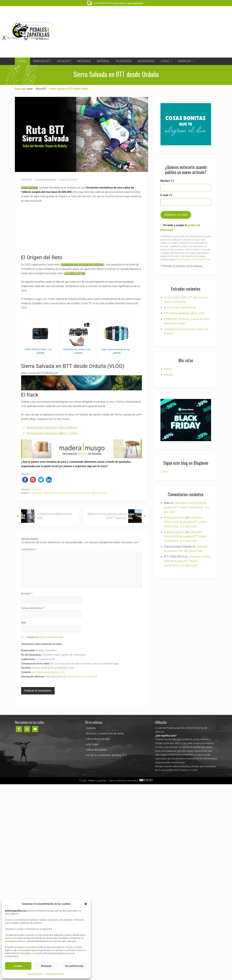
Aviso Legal (92, 744)
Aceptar (18, 966)
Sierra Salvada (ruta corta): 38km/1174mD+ (52, 433)
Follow (164, 463)
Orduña (47, 493)
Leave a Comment (69, 180)
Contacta (90, 728)
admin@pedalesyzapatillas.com (48, 672)
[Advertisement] (136, 32)
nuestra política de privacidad (82, 677)
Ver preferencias (74, 966)
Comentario (29, 549)
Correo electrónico (33, 608)
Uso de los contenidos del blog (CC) (106, 755)
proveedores (11, 941)
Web (24, 623)
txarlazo (86, 493)
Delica (33, 493)
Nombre (27, 594)
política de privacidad (51, 637)
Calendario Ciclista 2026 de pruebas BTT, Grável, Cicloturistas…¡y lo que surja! (187, 499)
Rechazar (46, 966)
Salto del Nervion (59, 493)
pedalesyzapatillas (175, 509)
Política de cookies (35, 974)
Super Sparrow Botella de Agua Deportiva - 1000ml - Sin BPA (116, 349)
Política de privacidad (54, 974)
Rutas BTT (36, 489)
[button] (86, 904)
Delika (39, 493)
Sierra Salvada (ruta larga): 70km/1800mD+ (52, 427)
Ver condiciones (135, 3)
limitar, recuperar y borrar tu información (193, 260)
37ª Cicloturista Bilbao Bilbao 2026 (184, 313)
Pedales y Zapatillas (104, 780)
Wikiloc (168, 369)
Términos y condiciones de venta (104, 734)
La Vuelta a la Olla (75, 273)
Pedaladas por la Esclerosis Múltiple (82, 265)
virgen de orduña (99, 493)
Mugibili (168, 375)
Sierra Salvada (30, 188)
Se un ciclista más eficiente (180, 308)
